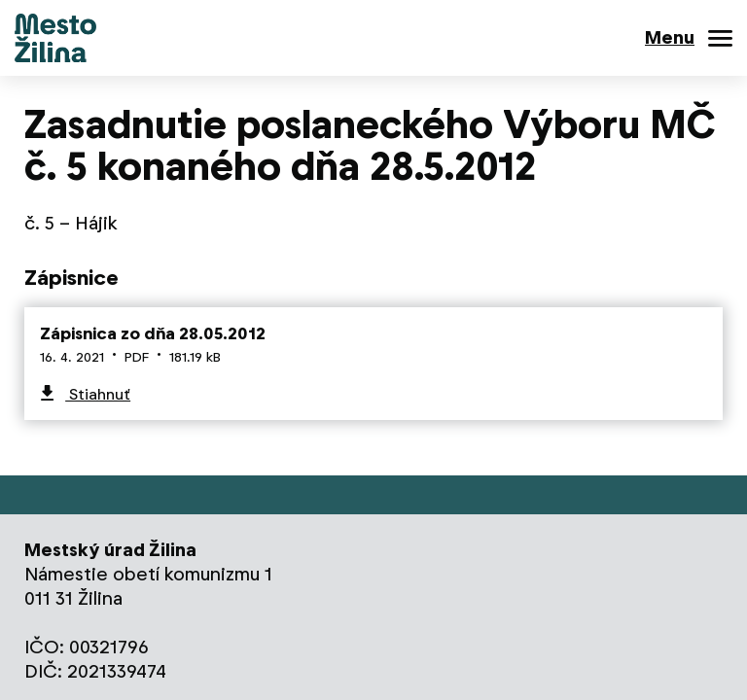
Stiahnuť (98, 394)
